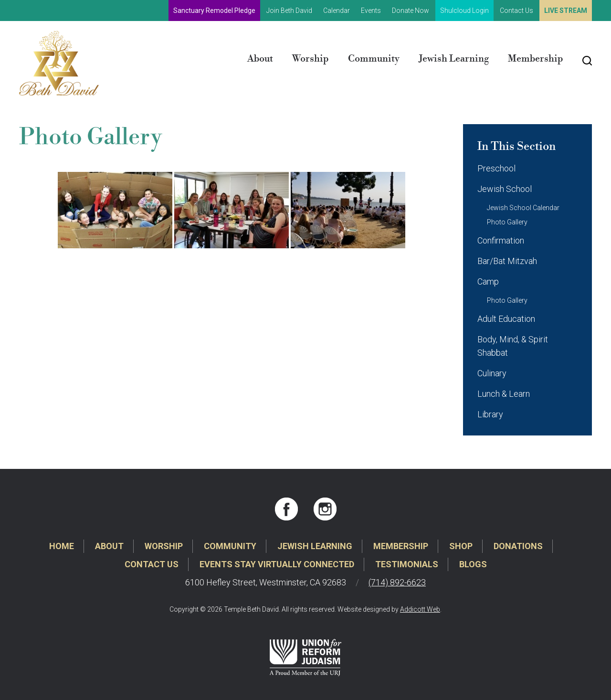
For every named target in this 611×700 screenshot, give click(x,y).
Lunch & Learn (504, 394)
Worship (311, 59)
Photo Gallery (507, 222)
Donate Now (411, 11)
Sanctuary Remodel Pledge (214, 11)
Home (62, 546)
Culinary (492, 373)
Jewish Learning (454, 59)
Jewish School (505, 189)
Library (490, 414)
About (260, 59)
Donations (518, 546)
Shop (461, 546)
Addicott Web (420, 609)
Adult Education (506, 319)
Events (371, 11)
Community (374, 59)
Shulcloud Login (464, 11)
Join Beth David (289, 11)
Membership (536, 59)
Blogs (473, 564)
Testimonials (407, 564)
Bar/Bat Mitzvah (507, 261)
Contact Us (516, 11)
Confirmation (501, 240)
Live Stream (566, 11)
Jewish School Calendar (523, 208)
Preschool (496, 168)
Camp (488, 281)
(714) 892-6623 (397, 582)
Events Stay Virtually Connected (277, 564)
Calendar (337, 11)
